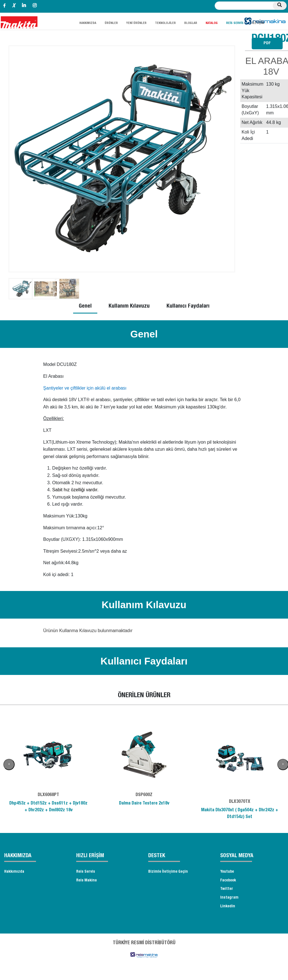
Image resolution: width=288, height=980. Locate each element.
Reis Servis (87, 872)
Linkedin (228, 911)
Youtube (228, 872)
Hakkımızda (15, 872)
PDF (267, 43)
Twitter (227, 892)
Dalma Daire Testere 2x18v (144, 804)
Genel (85, 306)
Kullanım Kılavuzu (129, 306)
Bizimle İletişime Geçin (170, 872)
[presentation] (9, 765)
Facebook (230, 882)
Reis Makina (88, 882)
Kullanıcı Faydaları (188, 306)
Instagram (230, 901)
